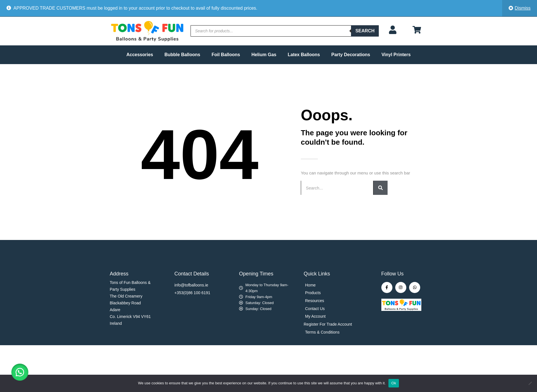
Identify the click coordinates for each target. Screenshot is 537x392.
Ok (394, 383)
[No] (530, 383)
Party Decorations (351, 55)
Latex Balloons (304, 55)
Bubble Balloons (182, 55)
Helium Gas (264, 55)
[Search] (380, 188)
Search (365, 31)
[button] (20, 372)
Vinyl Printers (396, 55)
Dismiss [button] (523, 8)
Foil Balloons (226, 55)
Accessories (140, 55)
